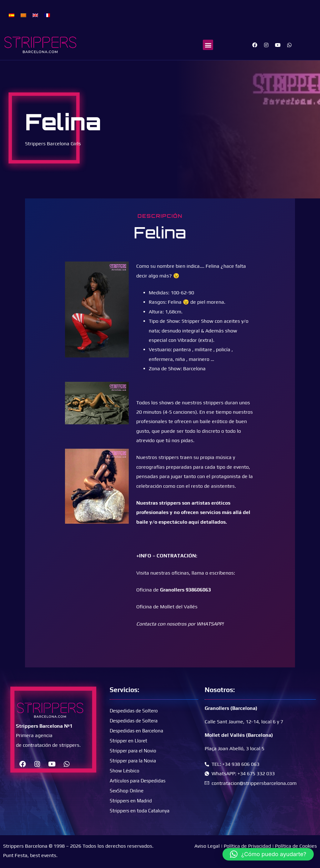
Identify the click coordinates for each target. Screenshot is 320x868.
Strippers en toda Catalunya (141, 811)
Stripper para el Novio (134, 751)
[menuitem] (12, 15)
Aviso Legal (207, 846)
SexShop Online (127, 791)
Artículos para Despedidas (139, 781)
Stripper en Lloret (129, 741)
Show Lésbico (125, 771)
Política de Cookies (296, 846)
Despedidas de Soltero (135, 711)
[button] (208, 45)
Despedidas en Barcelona (138, 731)
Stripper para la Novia (134, 761)
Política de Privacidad (247, 846)
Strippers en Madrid (132, 801)
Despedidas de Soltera (135, 721)
